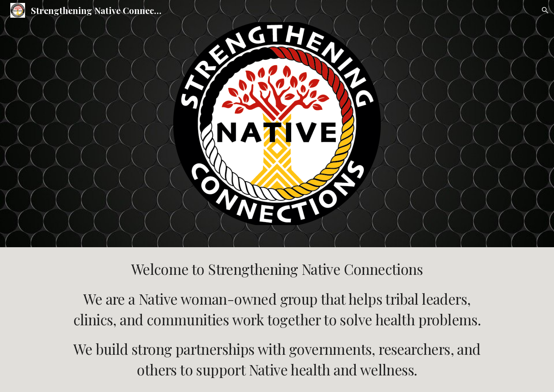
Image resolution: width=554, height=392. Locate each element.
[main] (277, 319)
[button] (545, 10)
